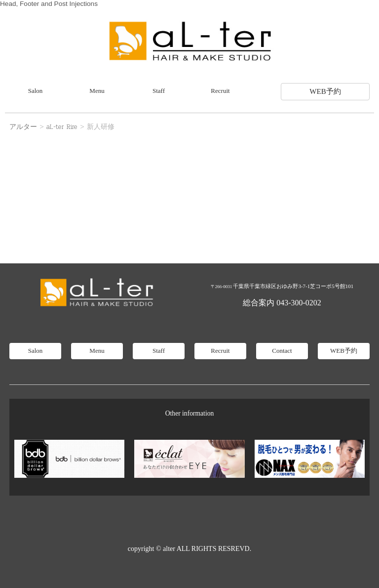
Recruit (220, 91)
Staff (159, 91)
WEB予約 (325, 91)
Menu (97, 91)
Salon (36, 91)
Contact (282, 351)
